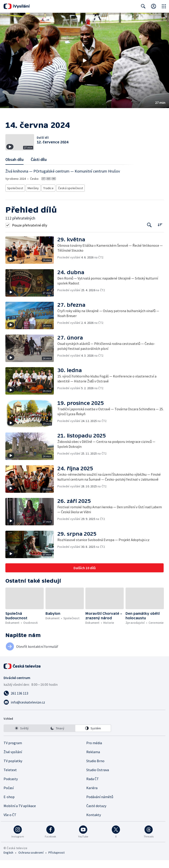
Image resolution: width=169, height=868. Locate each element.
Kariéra (92, 796)
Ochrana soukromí (31, 860)
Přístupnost (56, 860)
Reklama (93, 760)
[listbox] (57, 736)
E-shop (9, 805)
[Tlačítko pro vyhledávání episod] (149, 233)
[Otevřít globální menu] (164, 6)
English (8, 860)
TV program (13, 751)
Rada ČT (93, 787)
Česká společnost (69, 196)
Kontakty (94, 823)
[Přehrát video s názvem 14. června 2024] (84, 60)
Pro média (94, 751)
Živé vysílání (13, 760)
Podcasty (11, 787)
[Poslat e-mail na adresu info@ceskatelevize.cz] (84, 710)
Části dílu (39, 169)
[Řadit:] (160, 232)
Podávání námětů (100, 805)
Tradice (48, 196)
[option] (22, 736)
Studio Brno (95, 769)
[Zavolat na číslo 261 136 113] (84, 701)
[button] (84, 60)
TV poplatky (13, 769)
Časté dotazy (96, 814)
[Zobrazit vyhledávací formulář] (143, 6)
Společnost (14, 196)
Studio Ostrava (98, 778)
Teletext (10, 778)
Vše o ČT (10, 823)
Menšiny (32, 196)
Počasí (9, 796)
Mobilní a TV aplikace (20, 814)
